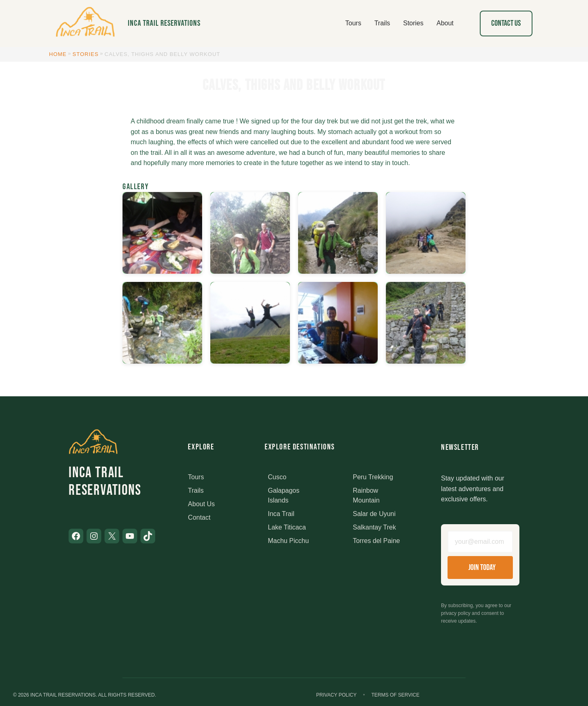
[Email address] (480, 542)
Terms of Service (395, 695)
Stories (86, 54)
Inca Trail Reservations (164, 23)
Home (58, 54)
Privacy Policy (336, 695)
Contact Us (506, 23)
